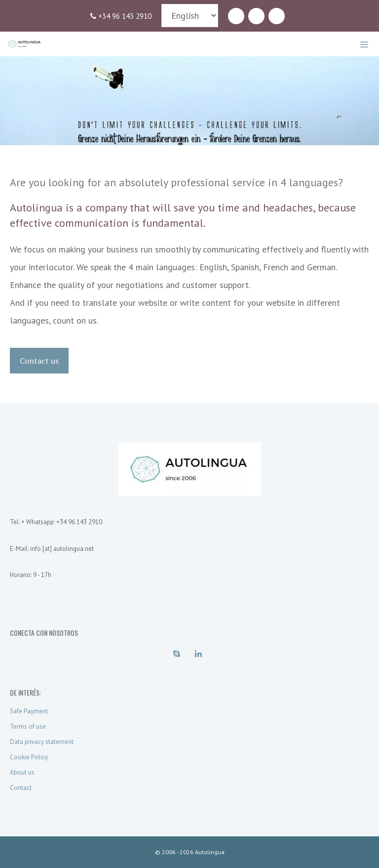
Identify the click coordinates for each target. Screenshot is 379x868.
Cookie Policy (29, 757)
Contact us (39, 361)
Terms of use (28, 726)
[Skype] (236, 16)
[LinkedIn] (256, 16)
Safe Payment (29, 711)
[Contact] (277, 16)
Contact (21, 788)
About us (22, 772)
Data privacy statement (42, 742)
